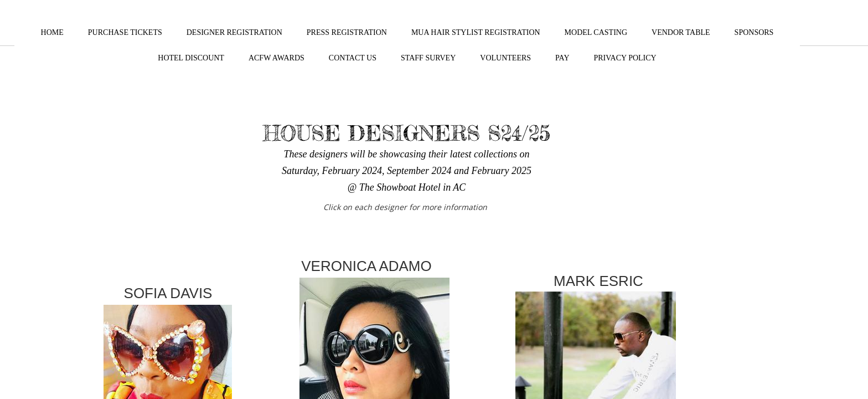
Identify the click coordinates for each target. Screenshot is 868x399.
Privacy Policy (625, 58)
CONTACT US (353, 58)
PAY (562, 58)
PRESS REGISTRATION (347, 32)
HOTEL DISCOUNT (191, 58)
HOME (52, 32)
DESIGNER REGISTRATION (234, 32)
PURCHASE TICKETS (125, 32)
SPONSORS (754, 32)
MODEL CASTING (596, 32)
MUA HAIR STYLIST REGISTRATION (476, 32)
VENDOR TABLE (681, 32)
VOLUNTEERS (505, 58)
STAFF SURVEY (428, 58)
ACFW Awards (277, 58)
